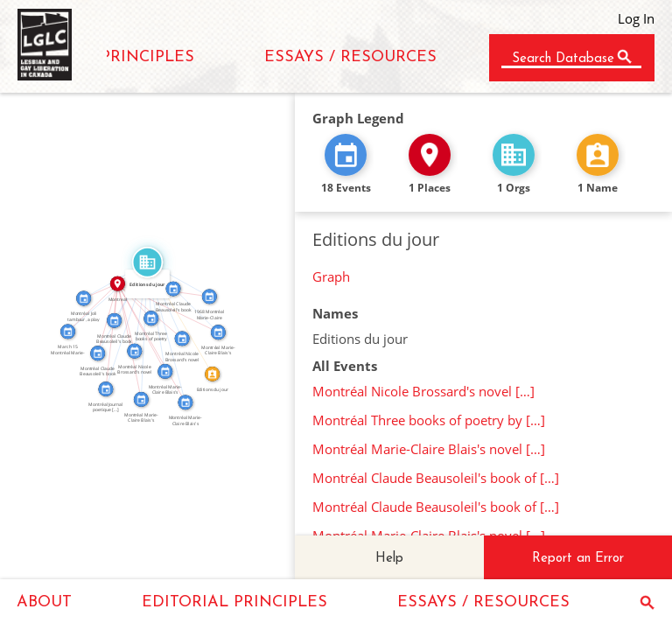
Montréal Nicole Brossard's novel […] (423, 391)
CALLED (183, 316)
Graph (331, 276)
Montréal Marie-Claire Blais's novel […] (429, 449)
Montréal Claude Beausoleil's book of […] (436, 478)
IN (104, 317)
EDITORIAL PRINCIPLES (234, 602)
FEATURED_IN (137, 306)
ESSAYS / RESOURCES (350, 57)
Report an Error (578, 559)
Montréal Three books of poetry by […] (429, 420)
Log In (636, 18)
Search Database (563, 59)
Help (389, 559)
